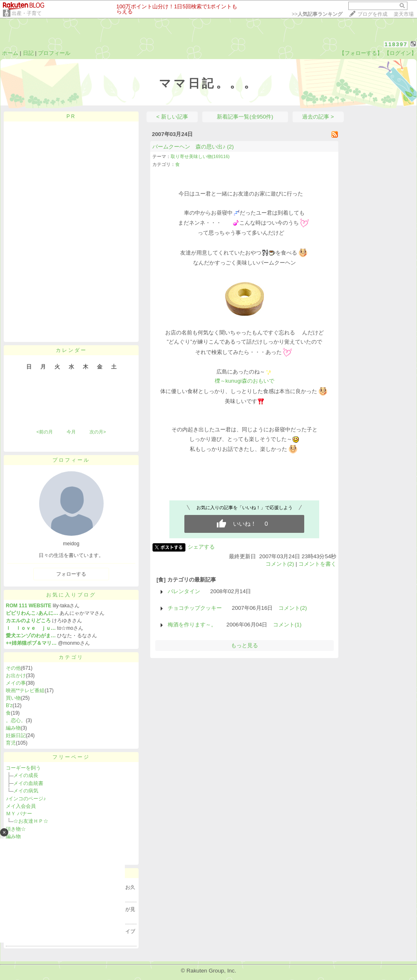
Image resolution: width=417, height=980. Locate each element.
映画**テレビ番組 (25, 690)
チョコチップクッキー (195, 608)
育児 (11, 743)
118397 (396, 44)
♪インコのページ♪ (26, 799)
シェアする (201, 547)
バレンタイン (184, 591)
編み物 (13, 728)
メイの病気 (28, 791)
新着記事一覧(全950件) (245, 117)
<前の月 (44, 432)
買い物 (13, 698)
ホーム (10, 53)
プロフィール (54, 53)
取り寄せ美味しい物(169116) (200, 156)
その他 (13, 668)
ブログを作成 (372, 14)
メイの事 (16, 683)
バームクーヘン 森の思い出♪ (189, 147)
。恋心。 (16, 720)
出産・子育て (27, 13)
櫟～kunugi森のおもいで (244, 381)
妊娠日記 (16, 735)
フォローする (71, 574)
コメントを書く (317, 564)
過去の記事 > (318, 117)
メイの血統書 (28, 783)
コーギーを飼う (23, 768)
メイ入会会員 (21, 806)
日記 (28, 53)
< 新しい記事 (173, 117)
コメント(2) (280, 564)
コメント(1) (287, 625)
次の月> (98, 432)
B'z (9, 705)
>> (317, 14)
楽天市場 (404, 14)
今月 (71, 432)
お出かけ (16, 676)
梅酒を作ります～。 (192, 625)
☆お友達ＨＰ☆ (31, 821)
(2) (230, 147)
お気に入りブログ (71, 595)
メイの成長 (26, 775)
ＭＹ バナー (19, 814)
